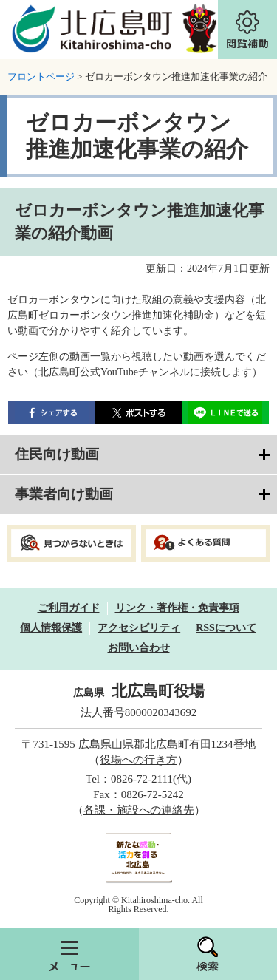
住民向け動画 (57, 454)
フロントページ (41, 76)
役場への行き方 (138, 760)
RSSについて (226, 628)
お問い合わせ (139, 648)
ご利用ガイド (69, 608)
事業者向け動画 (64, 494)
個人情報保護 (51, 628)
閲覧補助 (247, 30)
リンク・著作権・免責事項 (177, 608)
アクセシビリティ (139, 628)
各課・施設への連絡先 (139, 810)
